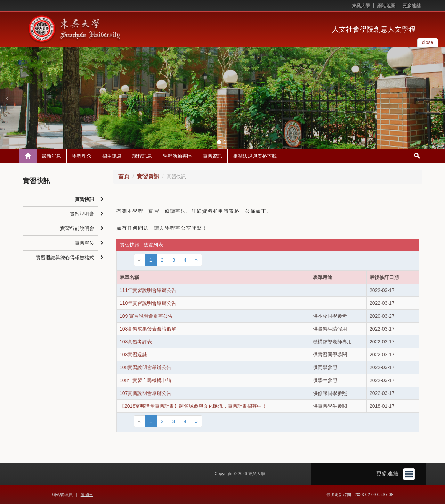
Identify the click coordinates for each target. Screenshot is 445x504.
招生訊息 (112, 156)
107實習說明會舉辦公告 (145, 393)
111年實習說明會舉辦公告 (148, 290)
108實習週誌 (133, 355)
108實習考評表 (136, 342)
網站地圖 (386, 6)
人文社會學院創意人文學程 (374, 29)
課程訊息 (142, 156)
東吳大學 (361, 6)
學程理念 (82, 156)
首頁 (124, 176)
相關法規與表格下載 (255, 156)
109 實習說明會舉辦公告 (146, 316)
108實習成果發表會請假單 (148, 329)
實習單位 (84, 243)
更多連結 (412, 6)
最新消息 (51, 156)
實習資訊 (212, 156)
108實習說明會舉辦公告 (145, 367)
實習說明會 (82, 214)
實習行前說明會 (77, 228)
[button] (7, 98)
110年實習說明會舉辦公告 (148, 303)
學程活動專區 (177, 156)
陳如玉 (87, 495)
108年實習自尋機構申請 (145, 380)
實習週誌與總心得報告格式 (65, 258)
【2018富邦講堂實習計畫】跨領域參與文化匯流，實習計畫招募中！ (193, 406)
